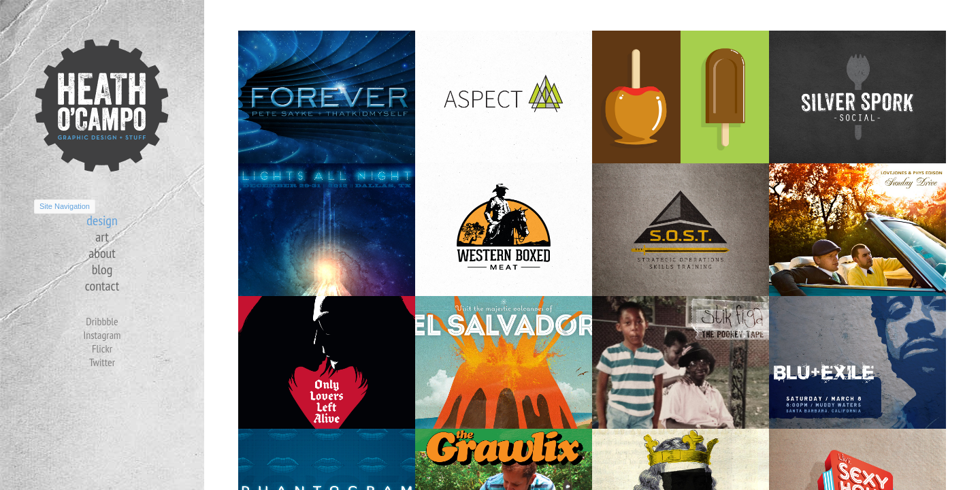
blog (102, 269)
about (102, 253)
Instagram (102, 335)
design (102, 220)
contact (102, 286)
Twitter (102, 362)
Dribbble (102, 321)
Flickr (102, 348)
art (102, 237)
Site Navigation (65, 206)
